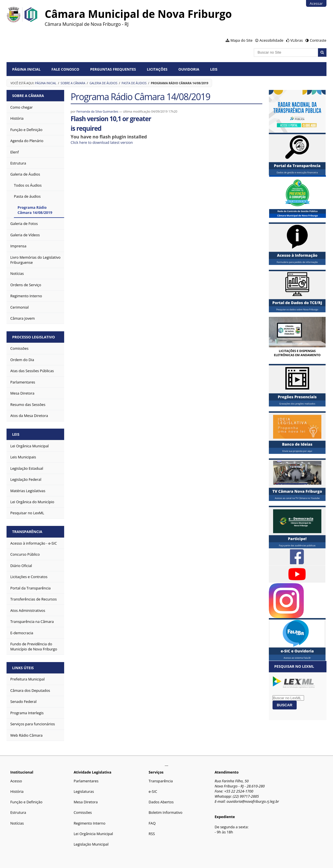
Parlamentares (86, 781)
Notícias (17, 823)
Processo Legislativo (34, 337)
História (17, 791)
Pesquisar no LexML (294, 666)
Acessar (316, 3)
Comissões (83, 812)
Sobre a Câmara (73, 83)
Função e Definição (26, 802)
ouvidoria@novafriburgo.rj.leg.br (253, 801)
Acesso (16, 781)
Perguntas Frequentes (113, 69)
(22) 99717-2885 (246, 796)
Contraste (318, 40)
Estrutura (18, 812)
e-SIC (153, 791)
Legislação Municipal (91, 844)
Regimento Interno (89, 823)
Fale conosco (65, 69)
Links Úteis (23, 668)
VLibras (297, 40)
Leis (214, 69)
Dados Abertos (161, 802)
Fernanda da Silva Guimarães (97, 111)
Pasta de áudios (134, 83)
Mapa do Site (242, 40)
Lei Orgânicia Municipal (93, 834)
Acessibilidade (271, 40)
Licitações (157, 69)
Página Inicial (26, 69)
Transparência (27, 532)
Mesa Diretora (86, 802)
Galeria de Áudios (103, 83)
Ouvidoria (189, 69)
